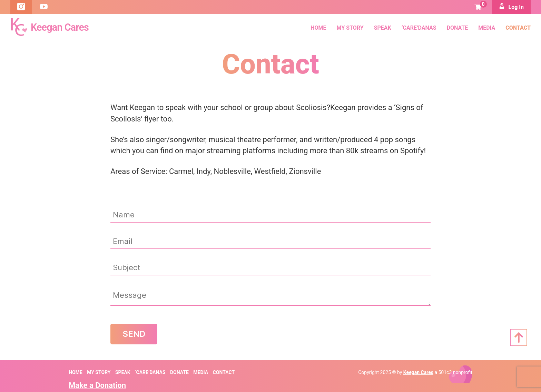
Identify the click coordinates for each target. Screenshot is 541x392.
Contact (518, 27)
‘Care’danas (419, 27)
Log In (511, 7)
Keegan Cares (418, 372)
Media (487, 27)
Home (318, 27)
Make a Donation (97, 384)
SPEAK (383, 27)
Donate (458, 27)
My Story (350, 27)
